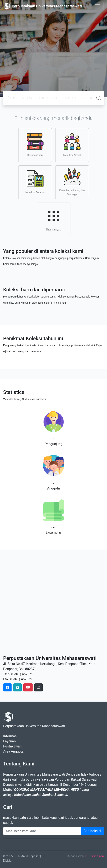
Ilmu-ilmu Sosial (72, 145)
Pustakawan (12, 746)
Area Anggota (13, 751)
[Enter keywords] (42, 831)
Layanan (9, 741)
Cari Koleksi (92, 831)
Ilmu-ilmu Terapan (35, 182)
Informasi (10, 736)
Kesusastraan (35, 145)
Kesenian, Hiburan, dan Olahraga (72, 182)
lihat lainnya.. (54, 219)
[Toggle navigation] (98, 6)
